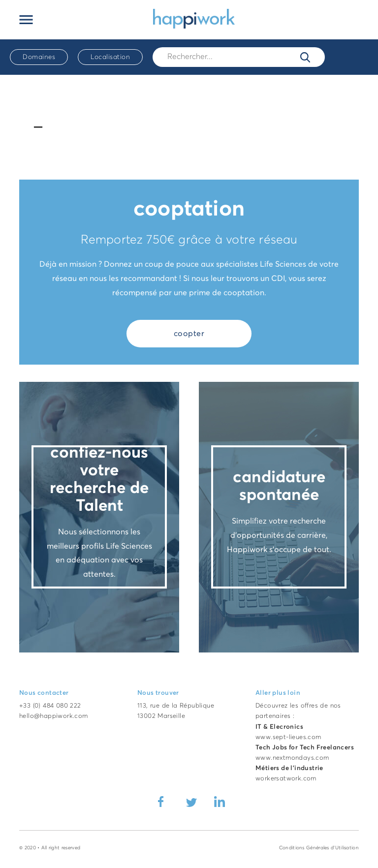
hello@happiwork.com (54, 716)
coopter (189, 334)
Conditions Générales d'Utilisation (319, 848)
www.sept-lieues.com (288, 737)
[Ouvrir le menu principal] (26, 20)
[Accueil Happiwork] (194, 18)
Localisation (110, 57)
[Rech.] (239, 57)
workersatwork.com (286, 779)
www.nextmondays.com (292, 758)
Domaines (39, 57)
